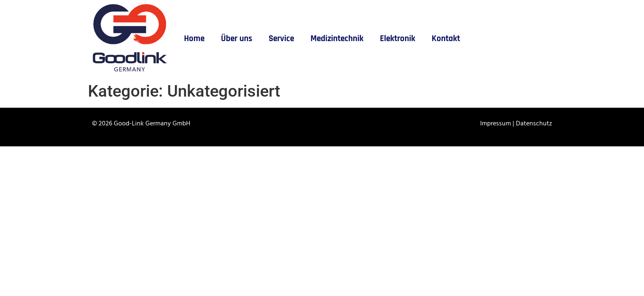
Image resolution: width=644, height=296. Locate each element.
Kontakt (446, 39)
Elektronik (398, 39)
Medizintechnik (337, 39)
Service (281, 39)
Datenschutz (534, 124)
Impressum (496, 124)
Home (194, 39)
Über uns (237, 39)
